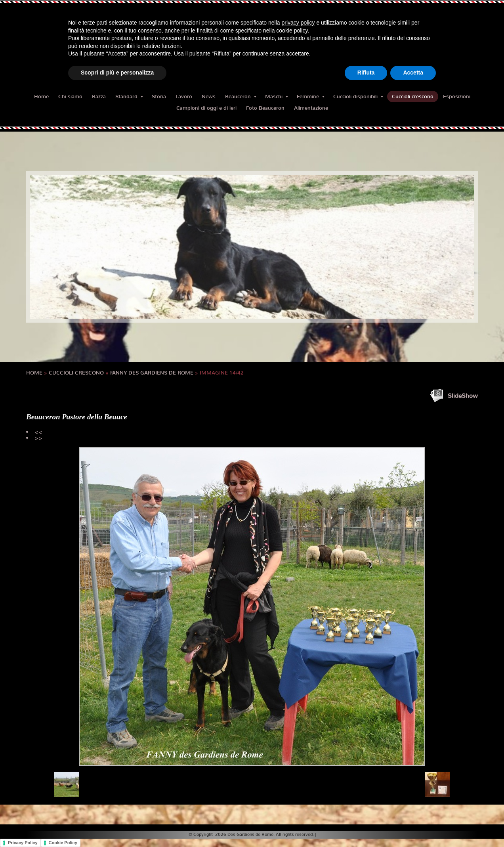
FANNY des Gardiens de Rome (152, 373)
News (209, 97)
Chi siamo (70, 97)
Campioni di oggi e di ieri (206, 108)
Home (41, 97)
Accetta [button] (413, 73)
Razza (99, 97)
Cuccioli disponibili (358, 97)
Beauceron (241, 97)
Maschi (277, 97)
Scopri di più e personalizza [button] (117, 73)
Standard (129, 97)
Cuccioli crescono (413, 97)
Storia (159, 97)
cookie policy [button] (292, 31)
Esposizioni (457, 97)
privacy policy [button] (298, 23)
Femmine (311, 97)
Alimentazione (311, 108)
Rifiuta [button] (366, 73)
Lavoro (184, 97)
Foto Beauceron (265, 108)
